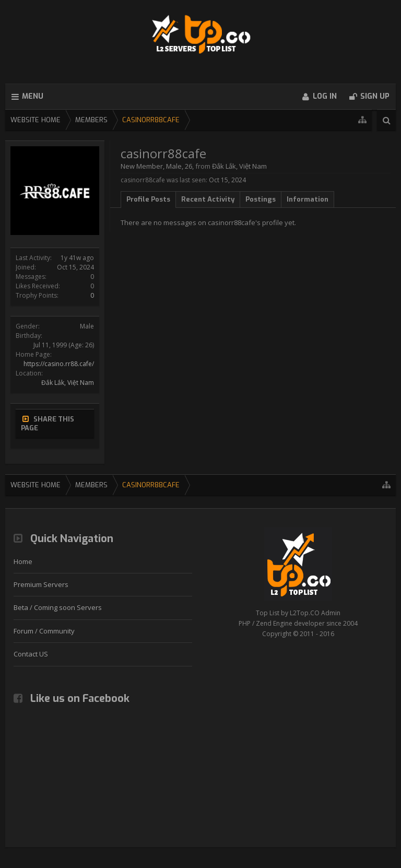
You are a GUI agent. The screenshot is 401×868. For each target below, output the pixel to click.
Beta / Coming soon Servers (58, 607)
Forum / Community (44, 631)
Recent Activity (208, 199)
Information (308, 199)
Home (23, 561)
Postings (261, 199)
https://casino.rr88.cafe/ (59, 364)
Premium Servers (41, 584)
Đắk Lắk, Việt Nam (68, 383)
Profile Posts (148, 199)
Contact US (31, 654)
